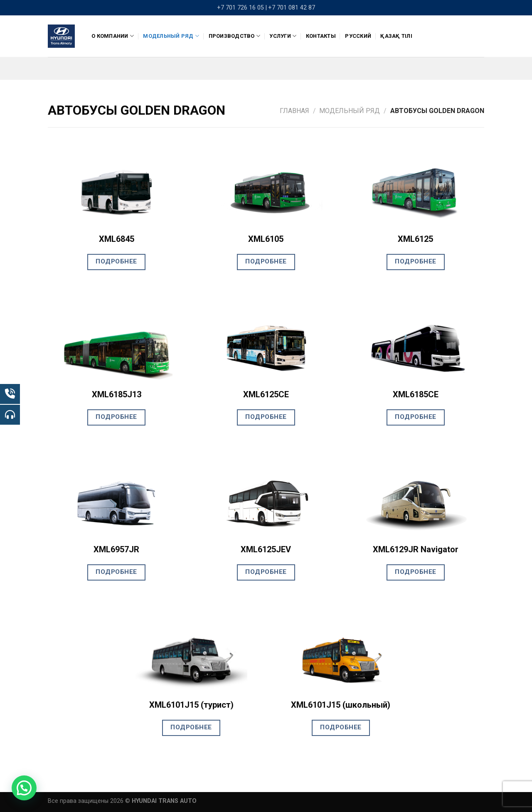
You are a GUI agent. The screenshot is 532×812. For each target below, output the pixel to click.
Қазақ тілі (396, 36)
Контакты (321, 36)
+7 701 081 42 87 (292, 8)
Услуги (283, 36)
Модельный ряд (171, 36)
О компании (113, 36)
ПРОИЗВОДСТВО (235, 36)
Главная (294, 111)
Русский (358, 36)
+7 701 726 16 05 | (242, 8)
